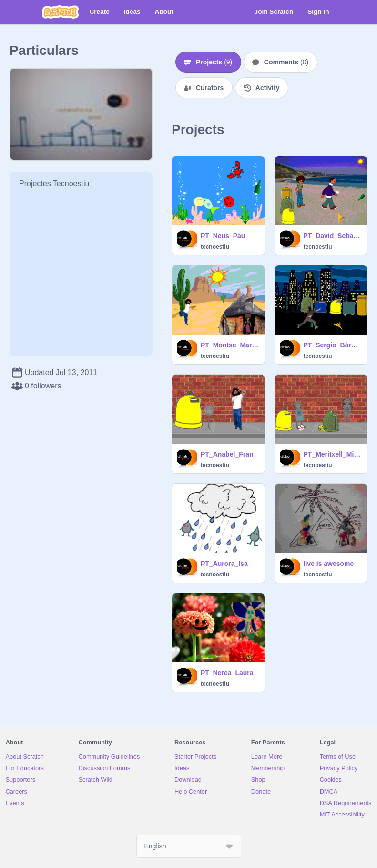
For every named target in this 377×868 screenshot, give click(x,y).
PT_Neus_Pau (223, 236)
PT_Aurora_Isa (224, 564)
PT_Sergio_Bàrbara (333, 345)
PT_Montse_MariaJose (230, 345)
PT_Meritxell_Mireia (333, 454)
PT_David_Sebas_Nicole (333, 236)
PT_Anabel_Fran (227, 454)
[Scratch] (60, 12)
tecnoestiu (215, 247)
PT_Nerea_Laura (227, 673)
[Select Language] (189, 846)
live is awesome (329, 564)
